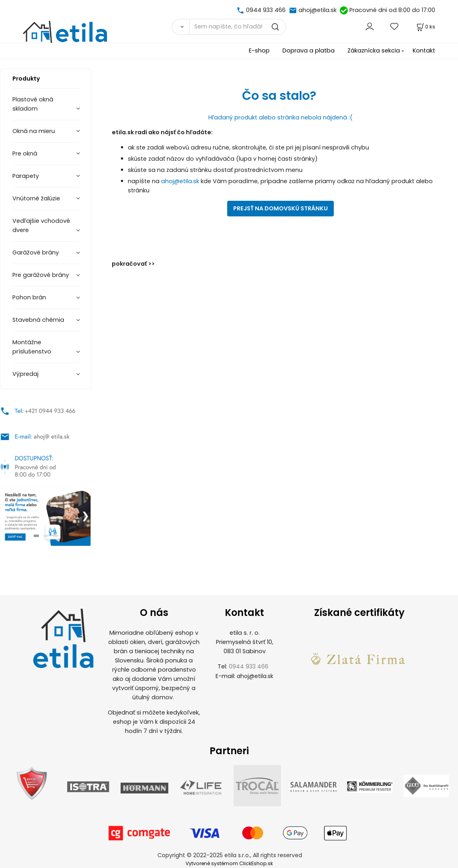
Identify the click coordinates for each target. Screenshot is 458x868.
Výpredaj (25, 374)
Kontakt (424, 50)
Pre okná (25, 153)
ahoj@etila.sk (318, 10)
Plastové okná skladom (33, 104)
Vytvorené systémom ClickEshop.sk (229, 863)
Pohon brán (29, 297)
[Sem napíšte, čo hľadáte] (238, 27)
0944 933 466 (266, 10)
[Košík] (425, 27)
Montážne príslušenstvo (32, 347)
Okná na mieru (34, 131)
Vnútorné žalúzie (36, 198)
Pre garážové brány (41, 275)
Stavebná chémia (38, 320)
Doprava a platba (309, 50)
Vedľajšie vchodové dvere (41, 225)
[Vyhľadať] (181, 27)
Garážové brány (36, 252)
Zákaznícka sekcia (374, 50)
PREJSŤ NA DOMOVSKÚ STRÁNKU (280, 208)
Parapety (26, 176)
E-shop (259, 50)
